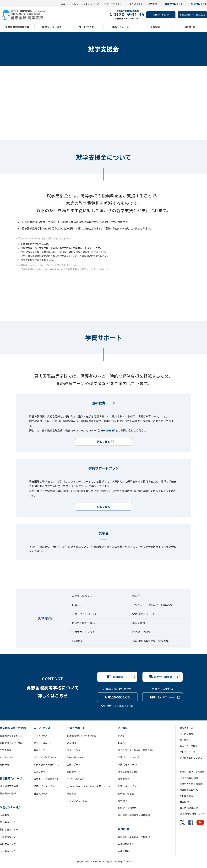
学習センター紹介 (52, 27)
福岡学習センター (9, 829)
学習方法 (71, 793)
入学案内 (155, 27)
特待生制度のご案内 (83, 623)
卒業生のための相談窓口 (192, 784)
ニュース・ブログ (70, 4)
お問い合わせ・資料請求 (192, 15)
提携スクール (186, 728)
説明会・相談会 (161, 15)
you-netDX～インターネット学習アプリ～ (88, 786)
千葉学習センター (9, 837)
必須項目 (71, 743)
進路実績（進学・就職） (12, 743)
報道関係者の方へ (189, 790)
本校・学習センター (114, 4)
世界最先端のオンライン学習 (82, 735)
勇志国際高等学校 (9, 786)
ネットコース (41, 735)
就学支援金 (139, 623)
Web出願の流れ (126, 844)
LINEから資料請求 (127, 808)
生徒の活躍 (6, 750)
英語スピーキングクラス (46, 786)
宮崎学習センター (9, 844)
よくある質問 (136, 4)
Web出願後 (124, 851)
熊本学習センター (9, 822)
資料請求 (77, 641)
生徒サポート (74, 764)
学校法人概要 (186, 796)
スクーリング (74, 750)
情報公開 (184, 802)
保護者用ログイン (174, 4)
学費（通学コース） (144, 614)
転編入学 (77, 605)
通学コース (40, 750)
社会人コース (41, 793)
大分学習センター (9, 851)
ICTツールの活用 (76, 779)
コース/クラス (86, 27)
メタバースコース (43, 743)
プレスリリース (91, 4)
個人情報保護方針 (189, 808)
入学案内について (82, 596)
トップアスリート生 (77, 801)
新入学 (136, 596)
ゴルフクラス (41, 772)
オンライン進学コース (45, 757)
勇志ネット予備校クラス (46, 779)
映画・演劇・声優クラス (46, 764)
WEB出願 (190, 27)
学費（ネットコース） (85, 614)
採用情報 (152, 4)
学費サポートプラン (83, 632)
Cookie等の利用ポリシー (192, 814)
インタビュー (7, 757)
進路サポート (74, 772)
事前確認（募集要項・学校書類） (152, 641)
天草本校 (5, 815)
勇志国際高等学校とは (17, 27)
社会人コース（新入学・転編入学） (153, 605)
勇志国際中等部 (8, 793)
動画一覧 (5, 764)
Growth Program (76, 757)
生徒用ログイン (199, 4)
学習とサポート (121, 27)
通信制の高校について (191, 758)
